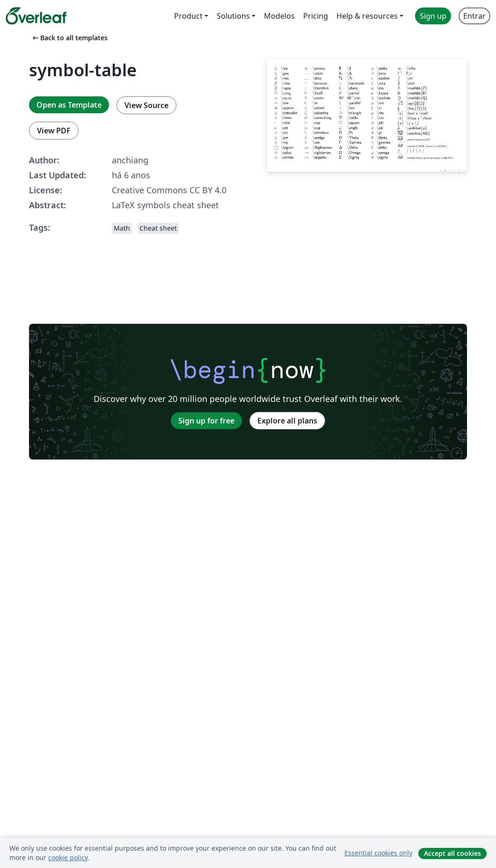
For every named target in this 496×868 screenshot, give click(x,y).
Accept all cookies (452, 853)
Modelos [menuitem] (279, 16)
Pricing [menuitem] (316, 16)
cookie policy (68, 857)
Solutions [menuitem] (233, 16)
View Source (146, 105)
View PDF (54, 131)
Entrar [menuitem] (474, 16)
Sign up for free (206, 421)
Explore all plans (287, 421)
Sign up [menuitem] (433, 16)
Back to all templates (69, 38)
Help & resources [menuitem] (367, 16)
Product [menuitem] (188, 16)
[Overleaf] (36, 16)
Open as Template (69, 105)
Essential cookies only (378, 853)
